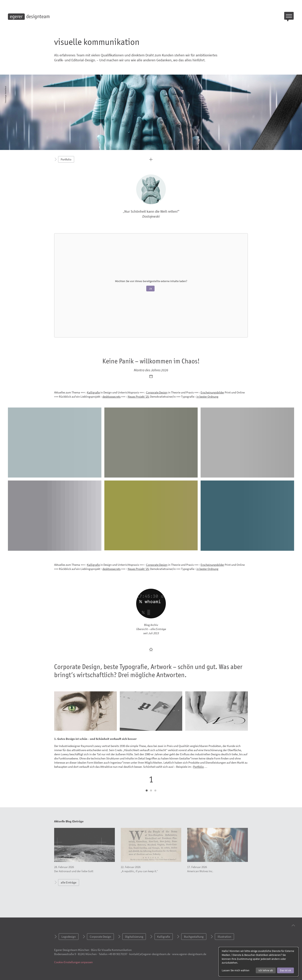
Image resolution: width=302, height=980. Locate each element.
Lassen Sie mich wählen (236, 970)
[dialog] (259, 962)
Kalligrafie (93, 392)
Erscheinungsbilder (212, 392)
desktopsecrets (111, 397)
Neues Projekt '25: (139, 397)
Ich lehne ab (266, 970)
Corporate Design (157, 392)
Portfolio (198, 767)
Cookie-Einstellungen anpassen (73, 962)
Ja (150, 288)
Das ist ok (285, 970)
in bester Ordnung (207, 397)
